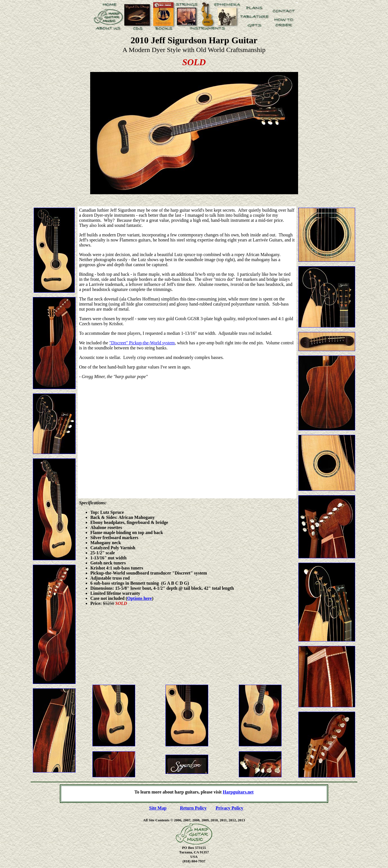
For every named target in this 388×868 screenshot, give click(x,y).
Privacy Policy (230, 808)
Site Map (158, 808)
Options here (140, 598)
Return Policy (193, 808)
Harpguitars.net (238, 792)
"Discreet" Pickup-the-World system (142, 343)
